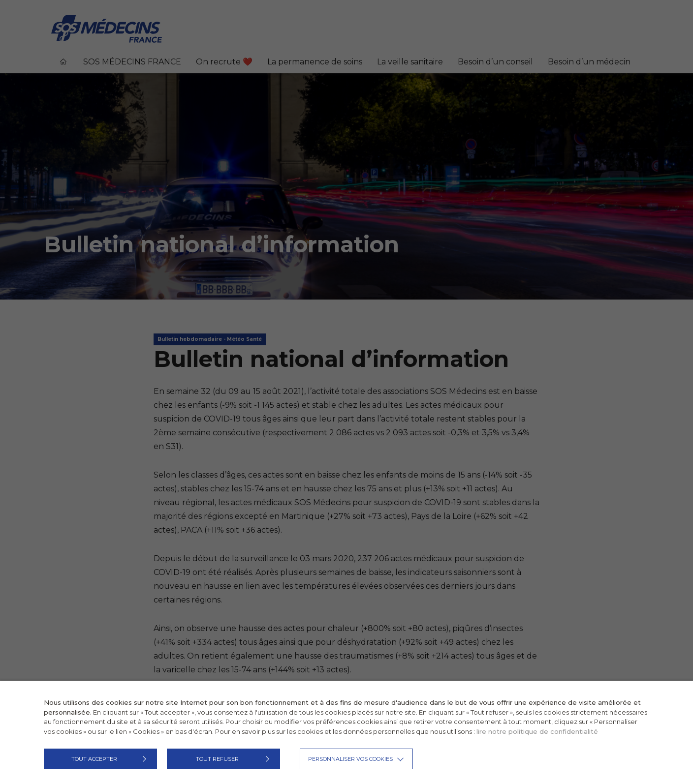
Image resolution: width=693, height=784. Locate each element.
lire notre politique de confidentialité (537, 731)
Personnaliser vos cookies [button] (350, 759)
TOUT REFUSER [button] (217, 759)
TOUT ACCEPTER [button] (94, 759)
